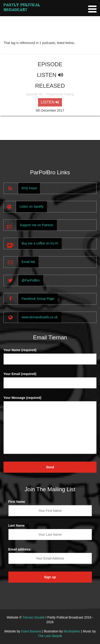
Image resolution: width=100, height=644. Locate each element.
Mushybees (72, 631)
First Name (17, 502)
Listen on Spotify (32, 206)
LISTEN (50, 102)
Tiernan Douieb (34, 617)
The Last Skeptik (50, 636)
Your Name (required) (20, 350)
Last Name (17, 525)
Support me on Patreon (37, 225)
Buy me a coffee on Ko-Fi (40, 243)
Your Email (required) (20, 374)
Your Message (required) (22, 398)
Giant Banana (31, 631)
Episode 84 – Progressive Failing (50, 94)
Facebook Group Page (38, 299)
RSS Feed (29, 188)
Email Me (28, 262)
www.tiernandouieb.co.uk (40, 317)
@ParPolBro (31, 280)
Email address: (20, 549)
